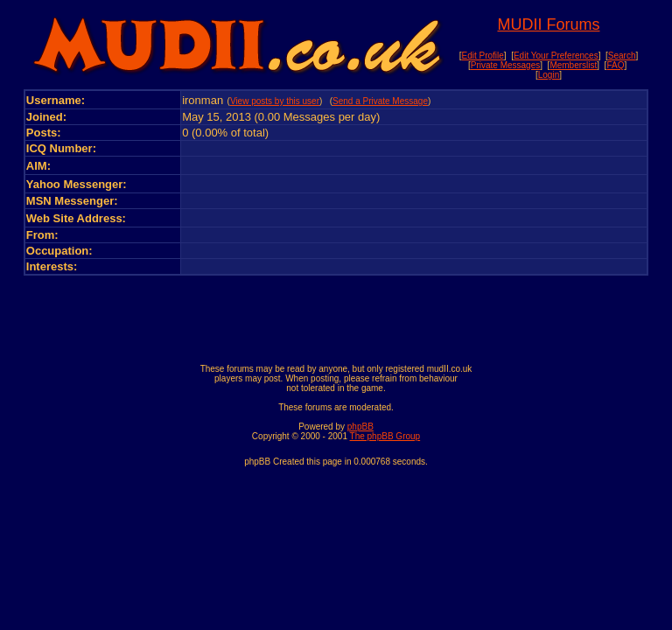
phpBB (360, 427)
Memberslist (573, 65)
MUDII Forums (548, 24)
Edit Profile (482, 56)
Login (549, 75)
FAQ (615, 65)
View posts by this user (275, 101)
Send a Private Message (380, 101)
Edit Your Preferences (556, 56)
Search (622, 56)
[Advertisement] (336, 315)
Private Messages (505, 65)
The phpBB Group (385, 436)
